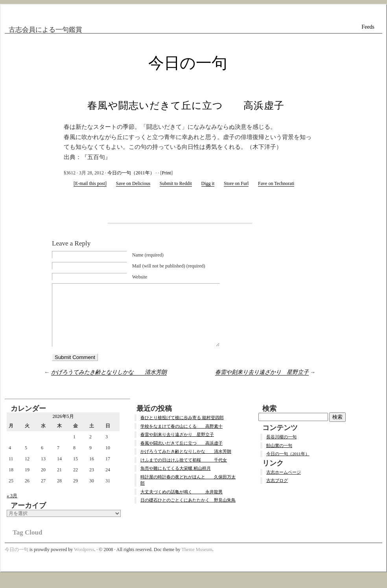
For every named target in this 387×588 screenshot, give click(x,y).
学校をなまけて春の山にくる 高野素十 (182, 438)
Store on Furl (236, 183)
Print (167, 173)
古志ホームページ (284, 484)
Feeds (368, 27)
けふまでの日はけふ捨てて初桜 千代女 (184, 472)
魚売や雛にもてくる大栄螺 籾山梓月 (176, 480)
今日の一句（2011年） (131, 173)
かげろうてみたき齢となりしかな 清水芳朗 (109, 384)
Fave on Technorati (276, 183)
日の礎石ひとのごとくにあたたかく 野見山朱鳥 (188, 512)
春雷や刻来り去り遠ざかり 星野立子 (262, 384)
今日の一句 (188, 63)
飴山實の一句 (279, 457)
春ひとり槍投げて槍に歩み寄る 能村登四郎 (182, 429)
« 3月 (12, 507)
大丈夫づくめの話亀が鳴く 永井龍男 (182, 504)
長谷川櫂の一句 (281, 449)
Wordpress (84, 561)
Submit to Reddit (176, 183)
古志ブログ (277, 492)
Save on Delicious (133, 183)
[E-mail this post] (90, 183)
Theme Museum (197, 561)
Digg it (208, 183)
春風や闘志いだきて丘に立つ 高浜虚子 (186, 105)
